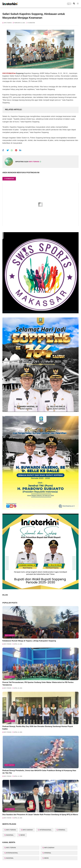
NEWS (23, 835)
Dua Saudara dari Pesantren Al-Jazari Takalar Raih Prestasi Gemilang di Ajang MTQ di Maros (40, 815)
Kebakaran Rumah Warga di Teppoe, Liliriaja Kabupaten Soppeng (29, 641)
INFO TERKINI (11, 830)
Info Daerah (10, 635)
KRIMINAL (62, 830)
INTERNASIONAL (46, 830)
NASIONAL (10, 835)
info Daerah (10, 809)
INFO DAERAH (28, 830)
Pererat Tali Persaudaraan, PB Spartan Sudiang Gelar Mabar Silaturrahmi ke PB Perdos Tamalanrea (38, 684)
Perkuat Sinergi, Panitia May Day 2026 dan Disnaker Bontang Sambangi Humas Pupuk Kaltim (38, 728)
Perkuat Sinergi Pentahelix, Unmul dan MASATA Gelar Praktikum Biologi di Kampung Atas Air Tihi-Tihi (39, 772)
